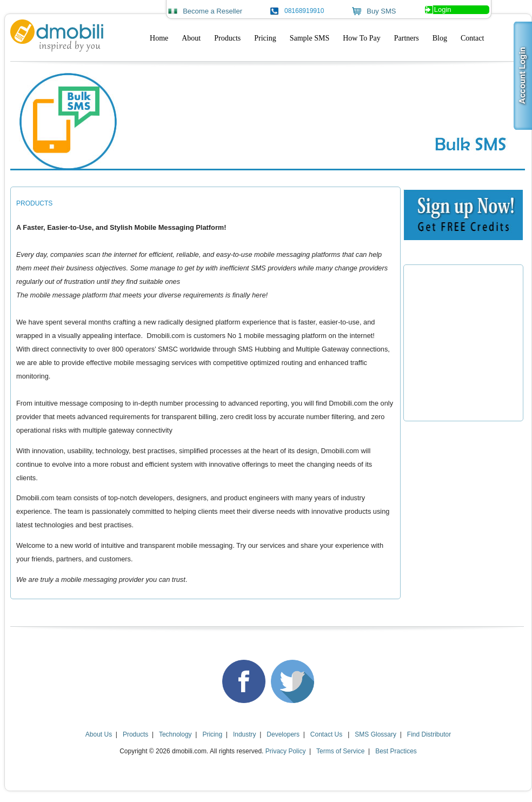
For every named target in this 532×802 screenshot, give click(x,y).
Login (443, 9)
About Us (99, 734)
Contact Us (327, 734)
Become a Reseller (212, 11)
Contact (473, 38)
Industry (245, 734)
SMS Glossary (375, 734)
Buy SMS (381, 11)
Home (159, 38)
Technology (175, 734)
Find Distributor (429, 734)
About (191, 38)
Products (227, 38)
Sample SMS (310, 38)
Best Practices (396, 751)
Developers (283, 734)
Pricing (265, 38)
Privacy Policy (286, 751)
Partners (407, 38)
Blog (440, 38)
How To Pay (362, 38)
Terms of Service (340, 751)
